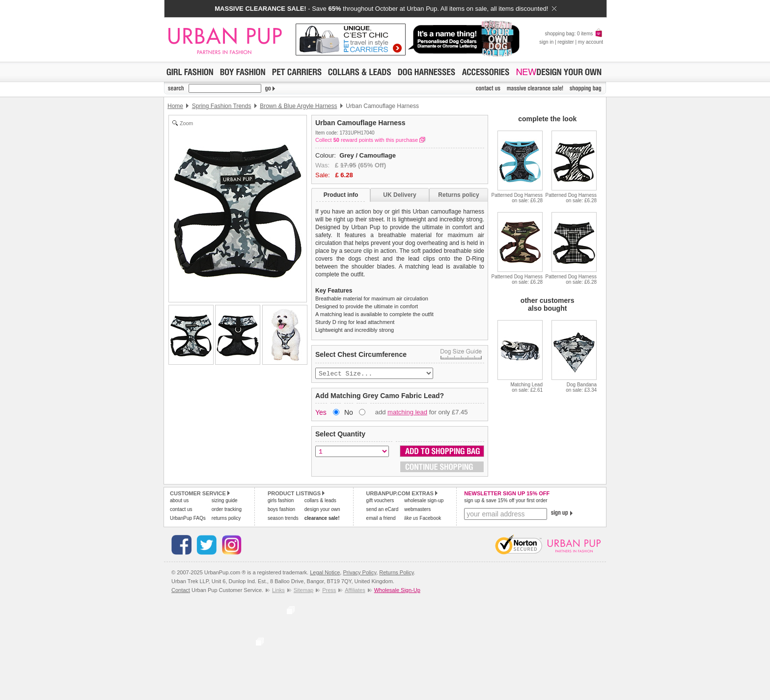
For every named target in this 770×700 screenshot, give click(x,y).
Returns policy (458, 195)
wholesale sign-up (424, 501)
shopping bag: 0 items (574, 34)
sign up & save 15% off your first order (506, 501)
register (565, 42)
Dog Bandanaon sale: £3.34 (581, 387)
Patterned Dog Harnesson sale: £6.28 (517, 198)
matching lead (407, 413)
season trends (283, 519)
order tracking (227, 510)
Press (329, 591)
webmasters (417, 510)
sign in (546, 42)
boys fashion (281, 510)
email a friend (381, 519)
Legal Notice (325, 573)
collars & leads (320, 501)
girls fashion (281, 501)
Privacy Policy (359, 573)
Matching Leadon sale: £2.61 (526, 387)
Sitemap (303, 591)
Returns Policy (396, 573)
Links (278, 591)
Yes (321, 413)
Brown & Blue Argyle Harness (298, 106)
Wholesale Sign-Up (397, 591)
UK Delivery (399, 195)
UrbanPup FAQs (188, 519)
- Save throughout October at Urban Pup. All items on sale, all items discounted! (385, 9)
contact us (181, 510)
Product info (341, 195)
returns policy (226, 519)
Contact (181, 591)
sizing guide (225, 501)
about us (179, 501)
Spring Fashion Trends (222, 106)
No (349, 413)
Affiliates (355, 591)
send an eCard (383, 510)
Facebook (423, 519)
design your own (322, 510)
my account (591, 42)
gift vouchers (380, 501)
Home (175, 106)
